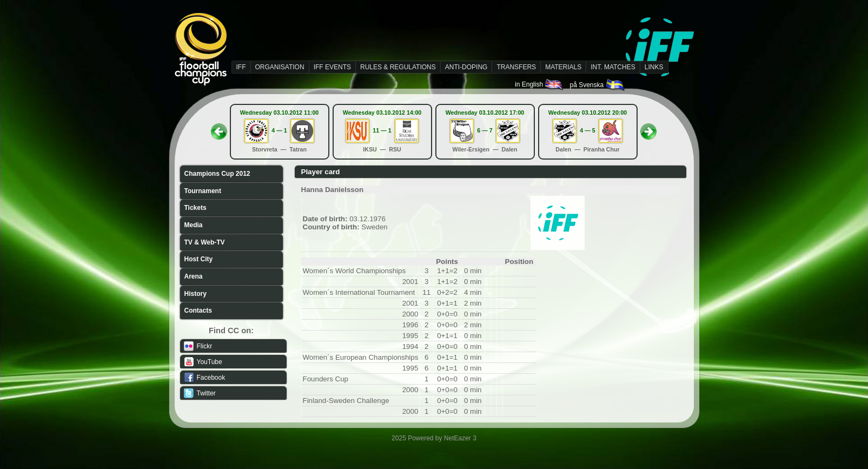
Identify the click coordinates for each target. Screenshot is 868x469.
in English (539, 84)
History (196, 294)
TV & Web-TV (205, 242)
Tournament (203, 191)
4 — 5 (587, 130)
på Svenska (597, 85)
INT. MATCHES (613, 67)
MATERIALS (563, 67)
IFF (241, 67)
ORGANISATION (280, 67)
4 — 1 (279, 130)
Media (194, 225)
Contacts (198, 311)
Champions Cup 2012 (217, 174)
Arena (194, 276)
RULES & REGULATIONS (398, 67)
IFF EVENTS (332, 67)
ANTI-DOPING (466, 67)
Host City (199, 259)
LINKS (654, 67)
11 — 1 (382, 130)
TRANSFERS (516, 67)
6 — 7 (485, 130)
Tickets (196, 208)
